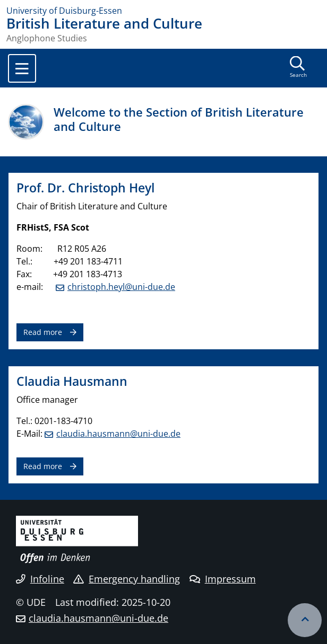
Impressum (223, 579)
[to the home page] (164, 11)
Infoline (40, 579)
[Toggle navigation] (22, 68)
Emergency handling (127, 579)
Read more (43, 332)
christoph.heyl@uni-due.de (121, 287)
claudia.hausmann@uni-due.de (118, 434)
